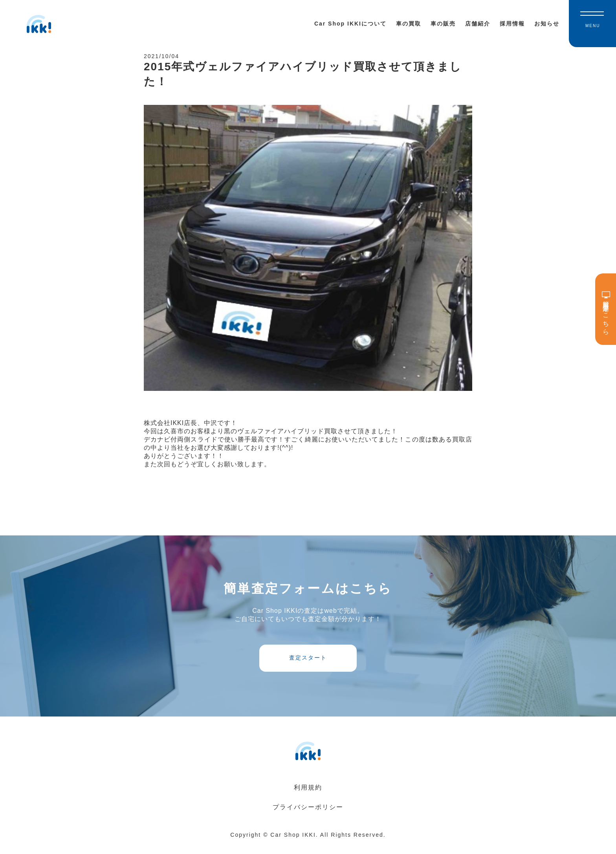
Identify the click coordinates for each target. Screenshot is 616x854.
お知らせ (547, 24)
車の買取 (409, 24)
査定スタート (308, 665)
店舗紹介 (478, 24)
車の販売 (443, 24)
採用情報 (512, 24)
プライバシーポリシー (308, 817)
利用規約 (308, 797)
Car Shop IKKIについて (350, 24)
